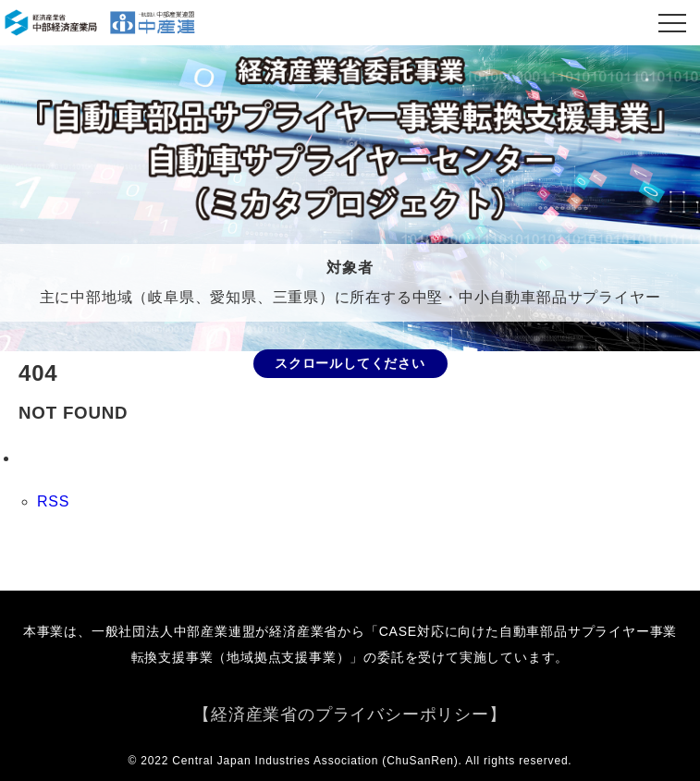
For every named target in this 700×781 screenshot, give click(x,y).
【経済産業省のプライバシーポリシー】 (350, 714)
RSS (53, 501)
